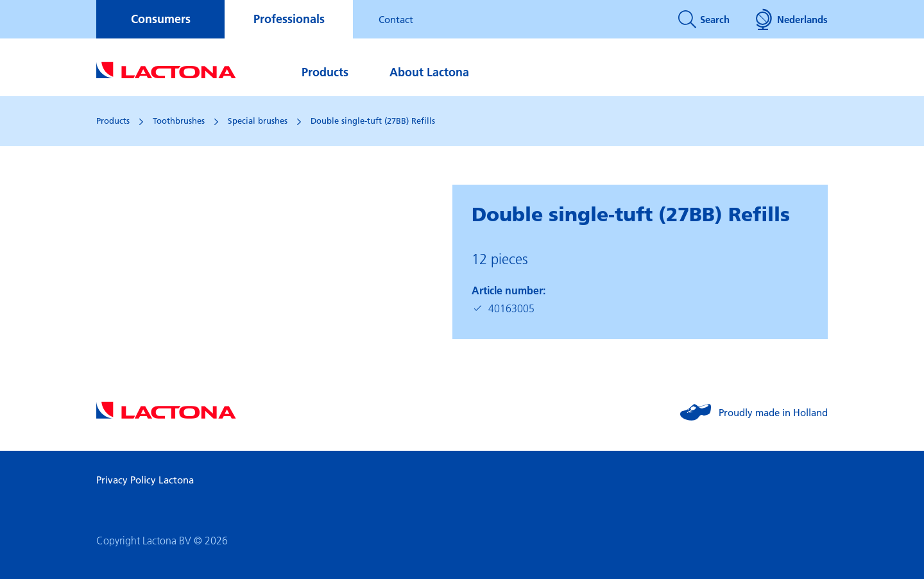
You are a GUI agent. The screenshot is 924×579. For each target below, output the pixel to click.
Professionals (289, 19)
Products (325, 72)
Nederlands (791, 19)
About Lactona (429, 72)
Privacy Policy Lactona (145, 480)
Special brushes (258, 121)
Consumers (161, 19)
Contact (396, 19)
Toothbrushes (179, 121)
